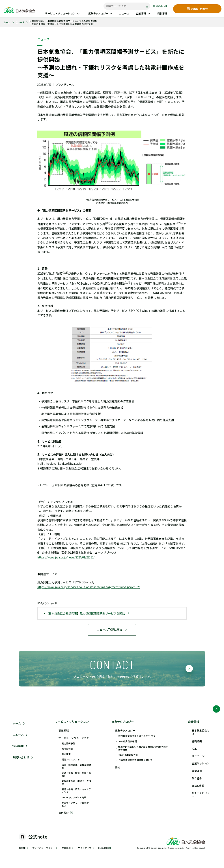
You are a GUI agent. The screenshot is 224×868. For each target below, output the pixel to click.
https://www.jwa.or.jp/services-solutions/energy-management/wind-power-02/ (89, 587)
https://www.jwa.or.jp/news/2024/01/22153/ (66, 557)
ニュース (20, 22)
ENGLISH (160, 6)
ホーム (7, 22)
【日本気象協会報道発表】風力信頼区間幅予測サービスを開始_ (88, 613)
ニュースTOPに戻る (112, 630)
